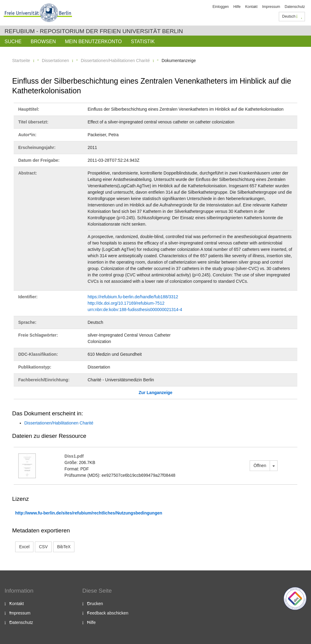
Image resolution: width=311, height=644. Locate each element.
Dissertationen (56, 61)
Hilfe (237, 7)
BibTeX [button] (64, 547)
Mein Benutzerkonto (93, 42)
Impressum (271, 7)
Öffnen (260, 466)
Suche (13, 42)
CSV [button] (43, 547)
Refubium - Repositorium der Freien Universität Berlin (94, 31)
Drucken (95, 604)
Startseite (21, 61)
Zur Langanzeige (155, 393)
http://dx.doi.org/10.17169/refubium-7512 (126, 303)
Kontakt (251, 7)
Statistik (143, 42)
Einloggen (221, 7)
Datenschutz (295, 7)
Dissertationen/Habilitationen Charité (115, 61)
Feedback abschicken (108, 613)
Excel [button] (24, 547)
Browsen (43, 42)
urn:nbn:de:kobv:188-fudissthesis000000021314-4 (135, 310)
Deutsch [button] (292, 16)
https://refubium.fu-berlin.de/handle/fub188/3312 (133, 297)
